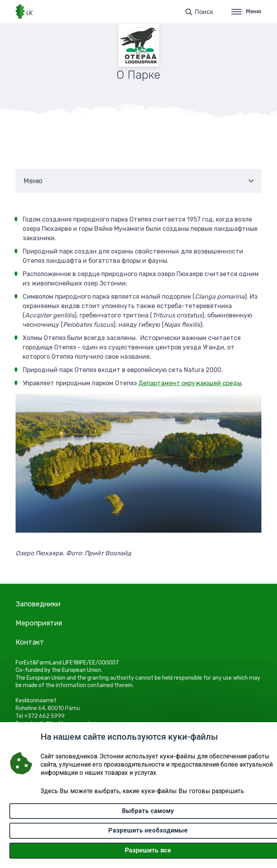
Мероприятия (39, 623)
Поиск (204, 12)
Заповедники (38, 604)
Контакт (30, 642)
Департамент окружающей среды (190, 383)
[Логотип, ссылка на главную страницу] (24, 12)
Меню (246, 12)
